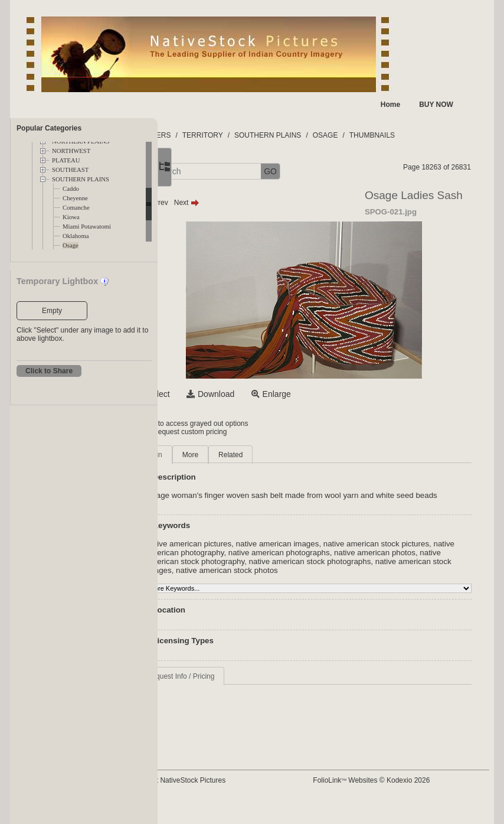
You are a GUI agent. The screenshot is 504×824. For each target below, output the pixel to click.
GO (330, 171)
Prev (215, 203)
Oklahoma (76, 236)
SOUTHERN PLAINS (81, 179)
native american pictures (248, 553)
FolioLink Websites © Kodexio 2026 (399, 780)
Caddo (71, 189)
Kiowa (71, 217)
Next (246, 203)
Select (217, 394)
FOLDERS (213, 135)
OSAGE (384, 135)
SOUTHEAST (70, 170)
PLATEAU (66, 160)
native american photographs (393, 561)
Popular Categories (49, 128)
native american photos (246, 570)
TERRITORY (262, 135)
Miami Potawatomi (87, 227)
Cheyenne (75, 198)
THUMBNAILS (431, 135)
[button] (199, 172)
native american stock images (361, 579)
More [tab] (249, 455)
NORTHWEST (71, 151)
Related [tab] (289, 455)
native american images (337, 553)
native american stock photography (352, 570)
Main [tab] (214, 455)
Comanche (76, 208)
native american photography (288, 561)
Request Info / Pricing (240, 694)
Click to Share (49, 371)
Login (206, 424)
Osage (71, 245)
